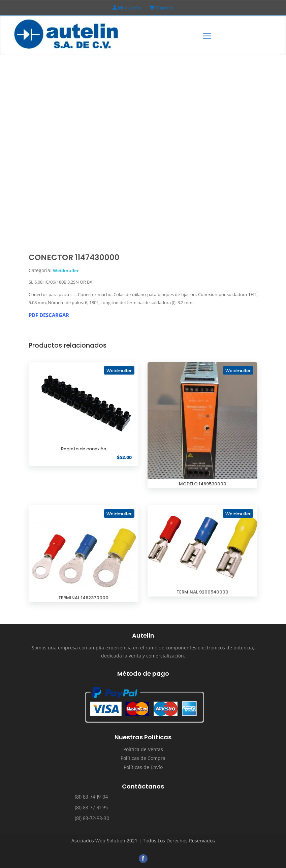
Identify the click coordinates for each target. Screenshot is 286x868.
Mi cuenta (127, 8)
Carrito (161, 8)
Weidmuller (66, 270)
